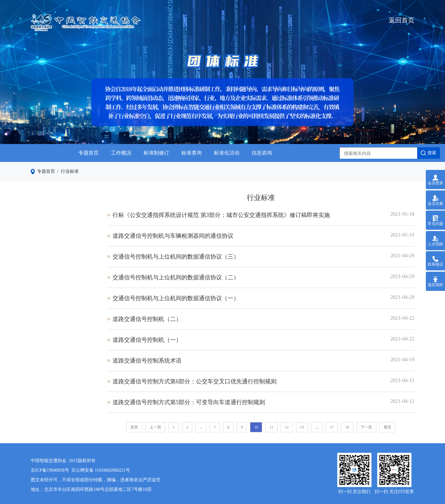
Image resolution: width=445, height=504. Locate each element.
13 (302, 427)
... (201, 427)
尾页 (387, 427)
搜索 (429, 153)
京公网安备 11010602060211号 (101, 470)
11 (271, 427)
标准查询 (191, 153)
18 (347, 427)
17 (332, 427)
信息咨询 (262, 153)
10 (256, 427)
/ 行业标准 (67, 171)
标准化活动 (227, 153)
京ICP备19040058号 (50, 470)
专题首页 (89, 153)
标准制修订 (156, 153)
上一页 (155, 427)
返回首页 (402, 20)
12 (287, 427)
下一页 (366, 427)
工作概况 (121, 153)
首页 (134, 427)
